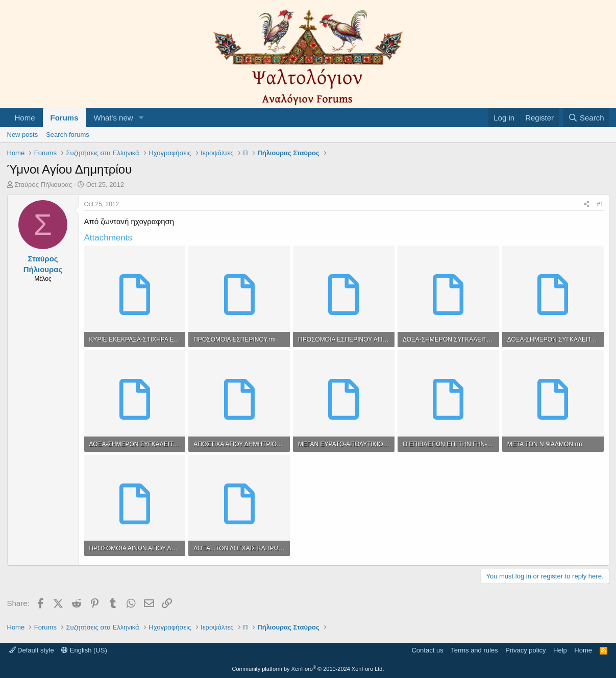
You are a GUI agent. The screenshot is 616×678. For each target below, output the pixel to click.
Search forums (68, 135)
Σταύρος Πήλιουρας (43, 185)
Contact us (427, 650)
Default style (32, 650)
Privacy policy (525, 650)
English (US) (84, 650)
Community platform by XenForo (308, 669)
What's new (114, 118)
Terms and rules (474, 650)
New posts (23, 135)
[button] (141, 118)
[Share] (587, 204)
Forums (65, 118)
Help (560, 650)
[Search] (586, 118)
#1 (600, 204)
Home (25, 118)
